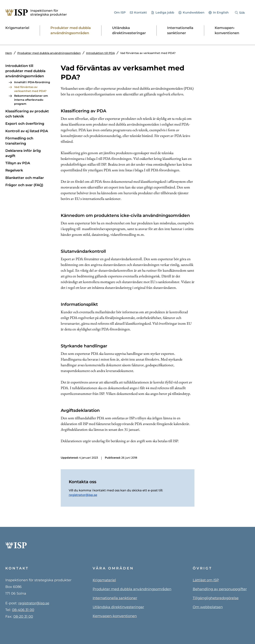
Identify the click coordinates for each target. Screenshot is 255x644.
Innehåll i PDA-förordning (32, 82)
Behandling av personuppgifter (220, 589)
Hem (9, 53)
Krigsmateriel (104, 580)
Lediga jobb (165, 12)
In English (221, 12)
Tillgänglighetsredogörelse (216, 598)
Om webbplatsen (208, 607)
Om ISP (120, 12)
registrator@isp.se (83, 495)
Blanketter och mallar (25, 178)
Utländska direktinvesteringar (118, 607)
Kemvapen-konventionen (115, 616)
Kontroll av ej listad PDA (27, 131)
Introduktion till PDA (100, 53)
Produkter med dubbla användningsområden (49, 53)
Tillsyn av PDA (18, 163)
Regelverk (14, 170)
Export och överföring (25, 124)
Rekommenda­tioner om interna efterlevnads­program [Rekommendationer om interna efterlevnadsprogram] (31, 100)
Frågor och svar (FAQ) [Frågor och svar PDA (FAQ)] (24, 185)
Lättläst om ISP (206, 580)
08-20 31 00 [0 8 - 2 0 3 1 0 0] (23, 617)
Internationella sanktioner (115, 598)
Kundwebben (194, 12)
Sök (242, 13)
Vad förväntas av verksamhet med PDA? (30, 89)
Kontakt (140, 12)
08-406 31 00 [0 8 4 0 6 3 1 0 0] (23, 610)
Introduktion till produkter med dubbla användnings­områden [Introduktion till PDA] (25, 71)
